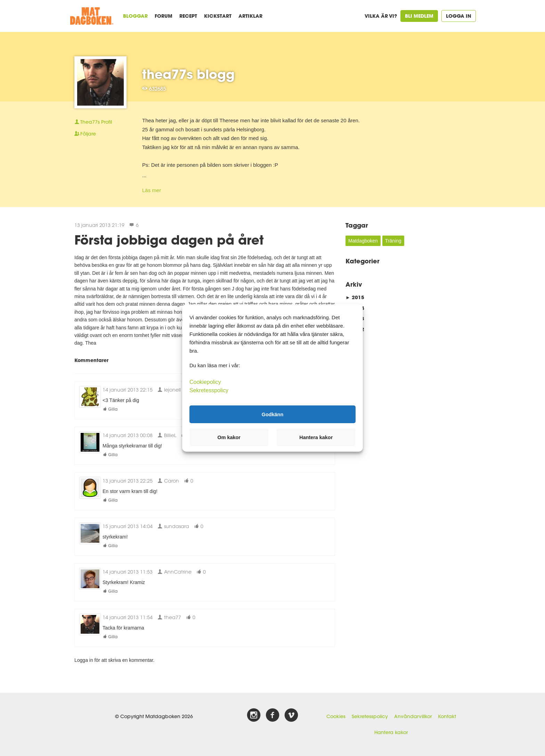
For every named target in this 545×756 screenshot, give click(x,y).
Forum (164, 16)
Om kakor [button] (229, 437)
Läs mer (152, 190)
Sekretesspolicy (370, 716)
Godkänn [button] (272, 414)
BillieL (167, 435)
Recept (188, 16)
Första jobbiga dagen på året (169, 240)
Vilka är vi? (381, 16)
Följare (85, 134)
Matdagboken (363, 241)
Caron (168, 481)
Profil (93, 122)
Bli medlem (419, 16)
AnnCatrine (174, 572)
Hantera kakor (391, 732)
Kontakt (447, 716)
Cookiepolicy (205, 382)
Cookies (336, 716)
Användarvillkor (413, 716)
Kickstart (218, 16)
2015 (355, 297)
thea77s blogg (188, 74)
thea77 (169, 617)
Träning (393, 241)
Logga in (459, 16)
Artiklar (250, 16)
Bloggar (135, 16)
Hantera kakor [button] (316, 437)
